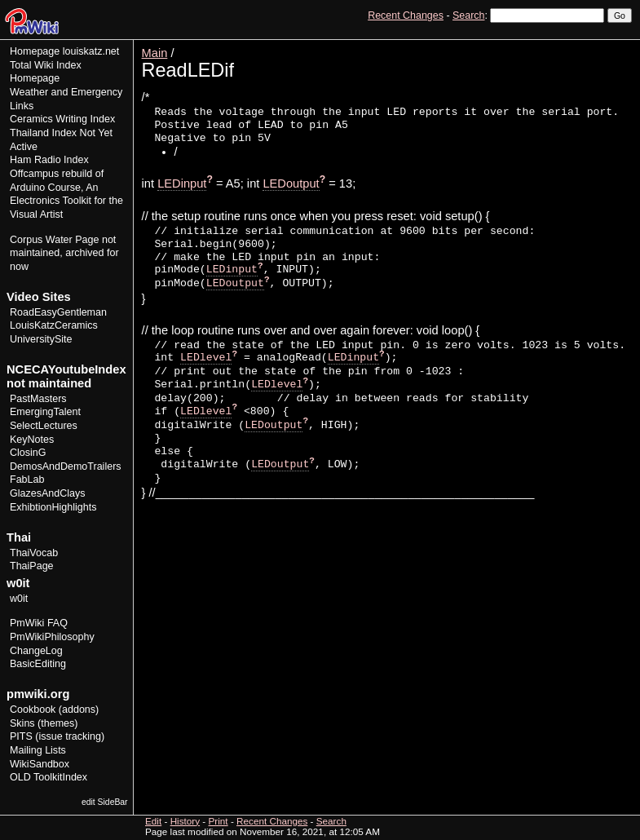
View (519, 45)
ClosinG (28, 453)
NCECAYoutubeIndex (66, 369)
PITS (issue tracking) (57, 736)
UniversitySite (41, 339)
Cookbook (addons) (54, 710)
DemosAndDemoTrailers (66, 466)
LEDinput (182, 183)
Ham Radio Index (49, 160)
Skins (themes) (44, 723)
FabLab (27, 480)
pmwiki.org (38, 694)
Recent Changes (406, 15)
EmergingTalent (45, 412)
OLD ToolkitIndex (49, 777)
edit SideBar (105, 802)
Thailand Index (43, 133)
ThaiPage (32, 566)
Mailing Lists (38, 750)
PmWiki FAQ (39, 623)
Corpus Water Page (54, 240)
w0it (19, 599)
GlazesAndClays (48, 493)
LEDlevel (206, 358)
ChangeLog (36, 651)
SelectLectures (44, 426)
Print (618, 45)
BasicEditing (38, 664)
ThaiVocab (34, 553)
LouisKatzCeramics (54, 325)
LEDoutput (291, 183)
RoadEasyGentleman (58, 312)
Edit (549, 45)
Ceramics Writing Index (62, 119)
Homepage (35, 51)
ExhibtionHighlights (53, 507)
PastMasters (38, 399)
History (582, 45)
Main (155, 53)
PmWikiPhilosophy (52, 637)
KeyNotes (32, 440)
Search (468, 15)
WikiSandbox (40, 764)
